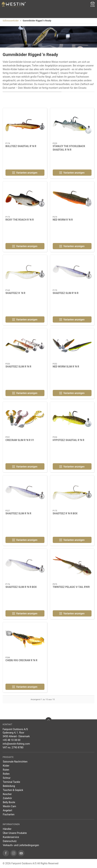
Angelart (7, 810)
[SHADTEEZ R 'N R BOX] (72, 493)
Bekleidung (9, 786)
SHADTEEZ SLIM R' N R (66, 293)
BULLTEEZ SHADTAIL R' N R (21, 146)
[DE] (14, 4)
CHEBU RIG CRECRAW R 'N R (21, 660)
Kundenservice (11, 837)
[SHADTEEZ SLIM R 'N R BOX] (25, 566)
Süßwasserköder (11, 21)
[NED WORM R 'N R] (72, 199)
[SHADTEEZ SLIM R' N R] (72, 272)
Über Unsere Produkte (15, 833)
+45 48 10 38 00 (12, 740)
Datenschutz (10, 841)
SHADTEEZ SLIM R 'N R (18, 367)
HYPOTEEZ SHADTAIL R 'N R (69, 440)
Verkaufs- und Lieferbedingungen (21, 845)
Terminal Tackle (11, 782)
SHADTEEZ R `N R (15, 293)
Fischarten (9, 814)
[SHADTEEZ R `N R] (25, 272)
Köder (6, 766)
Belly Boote (9, 802)
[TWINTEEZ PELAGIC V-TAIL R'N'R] (72, 566)
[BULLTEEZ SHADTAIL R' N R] (25, 125)
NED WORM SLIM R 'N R (66, 367)
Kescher (7, 794)
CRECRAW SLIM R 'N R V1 (20, 440)
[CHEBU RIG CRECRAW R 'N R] (25, 639)
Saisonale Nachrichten (15, 762)
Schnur (7, 778)
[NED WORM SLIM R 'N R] (72, 345)
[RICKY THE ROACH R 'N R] (25, 199)
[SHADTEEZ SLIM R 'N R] (25, 345)
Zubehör (7, 798)
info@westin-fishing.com (16, 744)
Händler (7, 829)
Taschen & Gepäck (13, 790)
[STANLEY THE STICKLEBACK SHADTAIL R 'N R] (72, 125)
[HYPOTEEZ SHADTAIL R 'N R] (72, 419)
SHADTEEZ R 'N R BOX (65, 513)
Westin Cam (9, 806)
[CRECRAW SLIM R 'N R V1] (25, 419)
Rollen (6, 774)
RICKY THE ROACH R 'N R (20, 220)
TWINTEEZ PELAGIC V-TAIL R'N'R (71, 587)
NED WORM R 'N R (63, 220)
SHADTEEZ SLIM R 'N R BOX (21, 587)
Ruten (6, 770)
